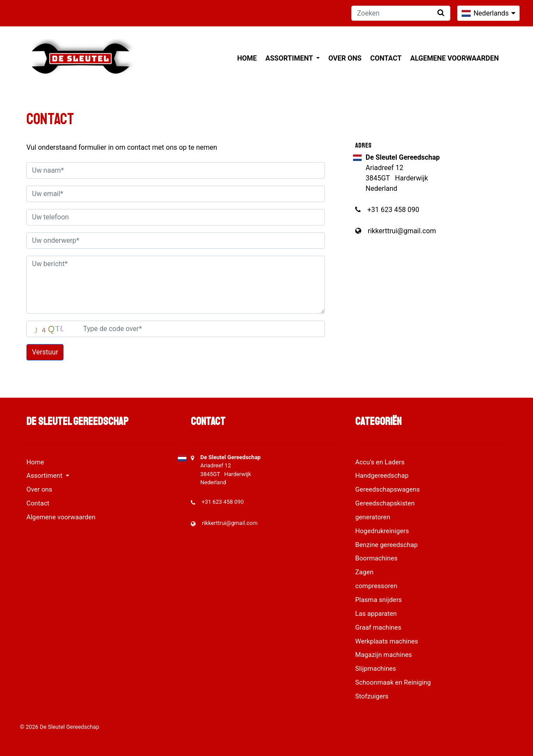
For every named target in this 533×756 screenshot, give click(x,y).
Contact (386, 58)
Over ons (345, 58)
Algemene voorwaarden (454, 58)
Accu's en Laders (380, 462)
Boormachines (376, 558)
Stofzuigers (372, 696)
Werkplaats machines (387, 641)
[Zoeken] (401, 13)
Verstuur (45, 352)
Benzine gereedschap (387, 545)
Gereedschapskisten (385, 503)
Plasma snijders (379, 600)
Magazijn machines (384, 655)
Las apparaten (376, 614)
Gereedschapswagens (387, 489)
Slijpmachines (376, 669)
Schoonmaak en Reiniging (393, 682)
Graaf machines (378, 627)
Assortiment (290, 58)
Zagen (364, 572)
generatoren (373, 517)
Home (247, 58)
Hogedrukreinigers (382, 531)
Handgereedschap (382, 476)
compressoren (376, 586)
